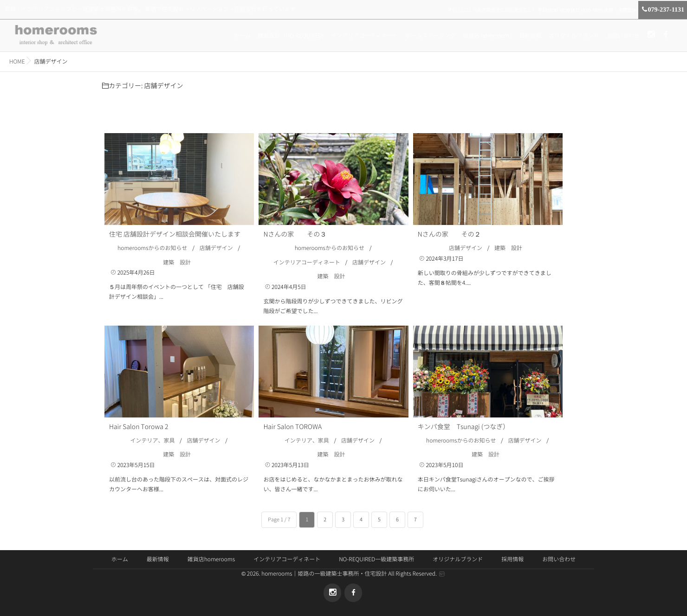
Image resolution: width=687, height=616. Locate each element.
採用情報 (512, 559)
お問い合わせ (623, 36)
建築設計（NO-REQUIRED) (291, 36)
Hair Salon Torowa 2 (139, 427)
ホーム (242, 36)
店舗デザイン (216, 248)
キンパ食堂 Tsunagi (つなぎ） (463, 427)
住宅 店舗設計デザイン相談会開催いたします (175, 234)
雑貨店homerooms (211, 559)
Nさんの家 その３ (295, 234)
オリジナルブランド (574, 36)
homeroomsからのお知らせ (152, 248)
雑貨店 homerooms (487, 36)
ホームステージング (430, 36)
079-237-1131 (663, 10)
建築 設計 (177, 263)
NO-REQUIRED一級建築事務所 (376, 559)
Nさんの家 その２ (449, 234)
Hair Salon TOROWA (292, 427)
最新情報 (530, 36)
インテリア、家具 (152, 441)
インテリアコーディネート (364, 36)
